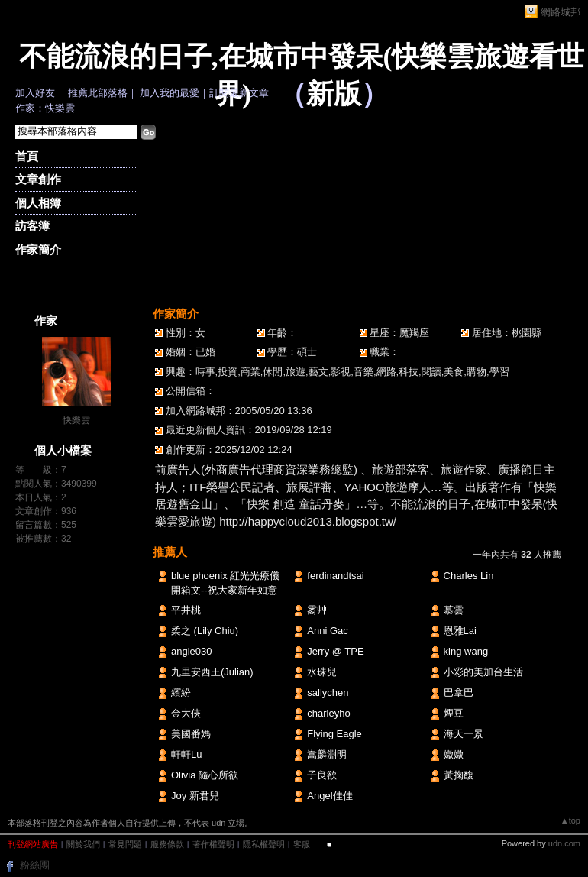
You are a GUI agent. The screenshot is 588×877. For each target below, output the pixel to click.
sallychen (328, 693)
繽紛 (181, 693)
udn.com (564, 843)
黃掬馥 (459, 775)
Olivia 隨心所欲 (205, 775)
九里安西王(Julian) (212, 672)
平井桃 (186, 610)
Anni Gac (327, 631)
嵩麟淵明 (327, 754)
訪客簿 (32, 226)
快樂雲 (76, 420)
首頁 (27, 156)
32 (66, 539)
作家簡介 (38, 249)
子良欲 (322, 775)
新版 (334, 94)
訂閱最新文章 (239, 93)
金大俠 (186, 713)
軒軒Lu (186, 754)
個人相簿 (38, 203)
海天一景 (464, 734)
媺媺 (454, 754)
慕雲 (454, 610)
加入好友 (35, 93)
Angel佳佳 (330, 796)
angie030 (192, 651)
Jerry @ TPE (335, 651)
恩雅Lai (460, 631)
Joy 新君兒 (195, 796)
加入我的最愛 (170, 93)
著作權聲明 (213, 844)
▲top (570, 820)
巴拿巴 (459, 693)
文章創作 (38, 179)
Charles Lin (469, 576)
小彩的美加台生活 (483, 672)
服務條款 (167, 844)
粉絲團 (35, 865)
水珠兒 (322, 672)
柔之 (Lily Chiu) (205, 631)
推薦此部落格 (98, 93)
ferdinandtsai (335, 576)
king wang (466, 651)
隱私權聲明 (264, 844)
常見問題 (125, 844)
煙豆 (454, 713)
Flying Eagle (334, 734)
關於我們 (83, 844)
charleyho (328, 713)
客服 (302, 844)
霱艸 (317, 610)
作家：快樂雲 (45, 108)
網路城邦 (561, 12)
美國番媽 (191, 734)
